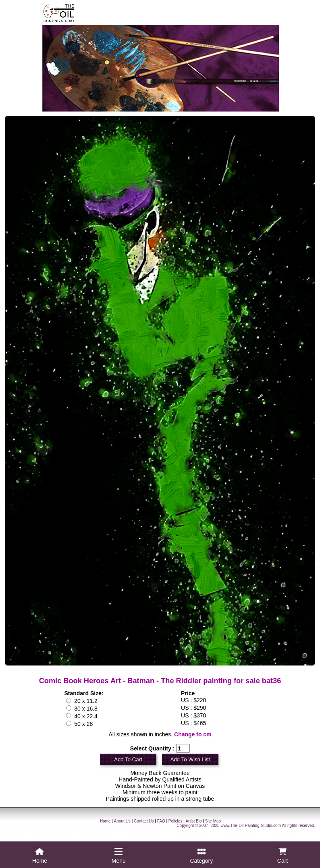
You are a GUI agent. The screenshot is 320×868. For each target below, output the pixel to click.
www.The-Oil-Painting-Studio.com (251, 826)
